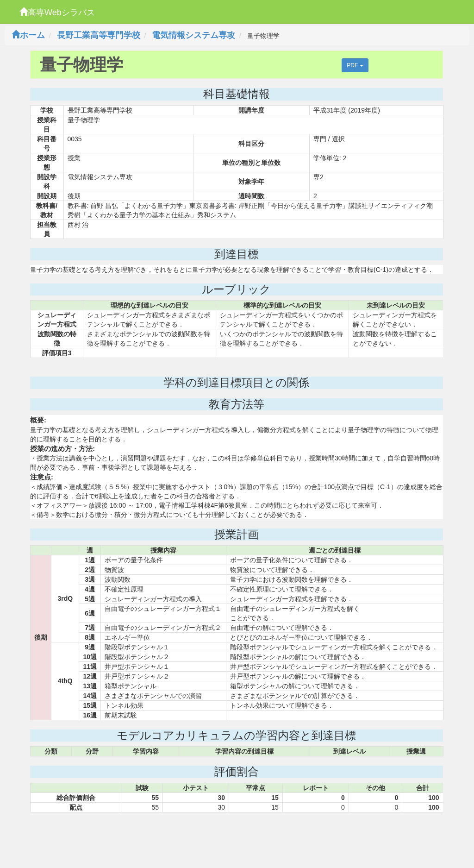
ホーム (28, 35)
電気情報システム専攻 (193, 35)
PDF (355, 65)
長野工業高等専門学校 (99, 35)
